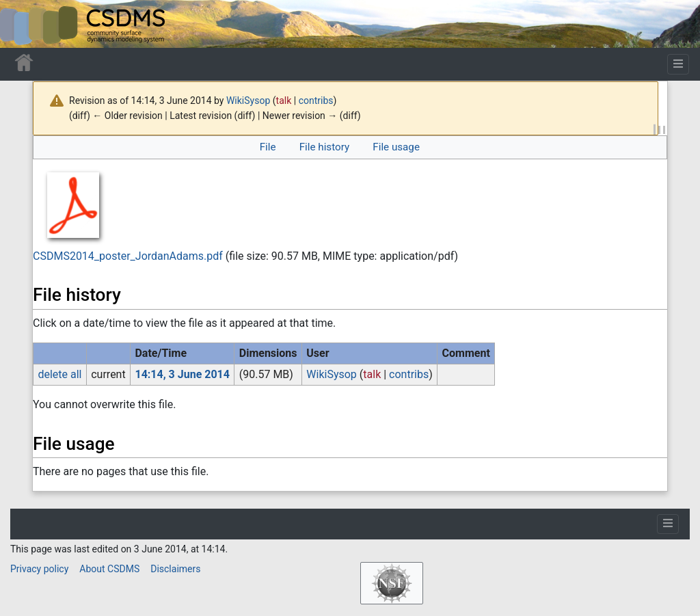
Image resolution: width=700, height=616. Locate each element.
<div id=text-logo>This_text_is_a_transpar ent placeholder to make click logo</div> (22, 24)
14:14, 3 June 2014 (182, 374)
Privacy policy (39, 569)
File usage (396, 147)
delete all (59, 374)
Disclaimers (175, 569)
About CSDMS (109, 569)
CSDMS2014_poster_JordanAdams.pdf (128, 256)
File (268, 147)
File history (324, 147)
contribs (316, 101)
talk (284, 101)
